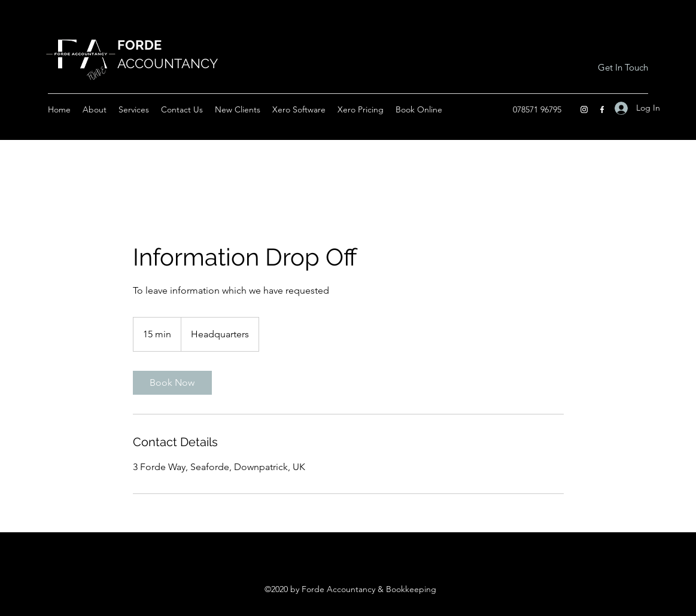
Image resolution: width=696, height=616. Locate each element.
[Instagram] (584, 109)
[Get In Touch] (623, 68)
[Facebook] (602, 109)
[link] (172, 383)
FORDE (139, 45)
